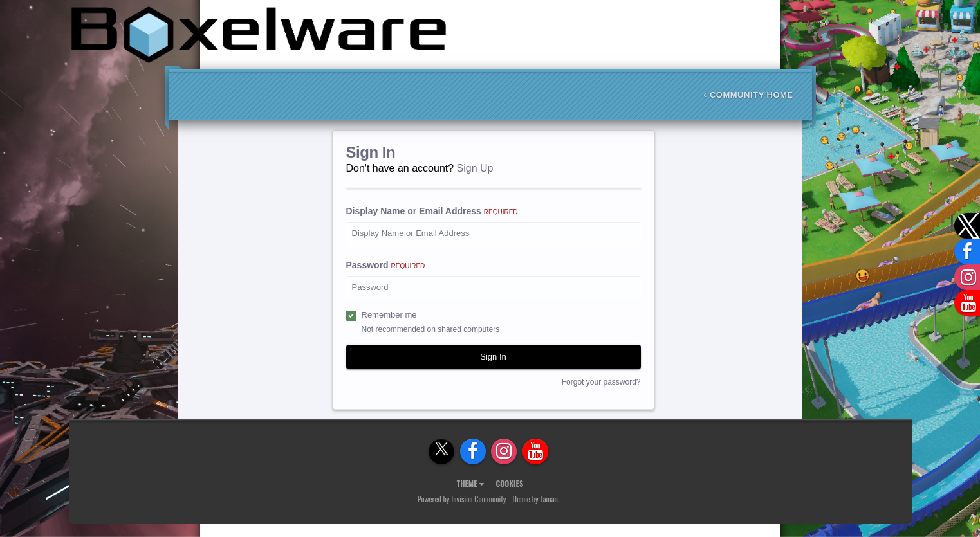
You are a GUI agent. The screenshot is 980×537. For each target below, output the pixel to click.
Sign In (493, 357)
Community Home (748, 95)
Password (386, 265)
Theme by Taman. (535, 499)
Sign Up (475, 168)
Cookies (509, 483)
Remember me (389, 315)
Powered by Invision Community (462, 499)
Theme (470, 483)
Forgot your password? (601, 382)
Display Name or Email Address (432, 211)
